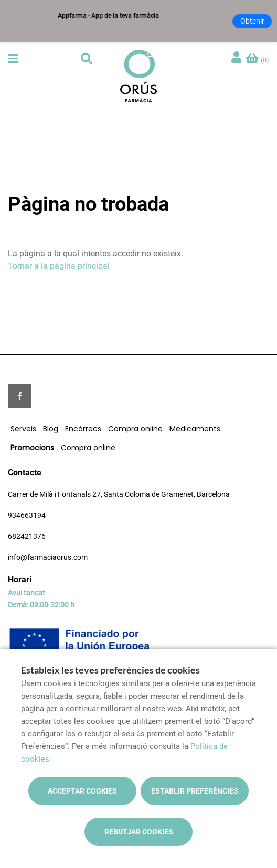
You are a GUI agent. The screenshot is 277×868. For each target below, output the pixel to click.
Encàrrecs (83, 429)
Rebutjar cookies (139, 832)
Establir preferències (195, 791)
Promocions (32, 448)
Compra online (135, 429)
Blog (51, 429)
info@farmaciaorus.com (48, 557)
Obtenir (252, 21)
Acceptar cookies (82, 791)
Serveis (23, 429)
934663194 (27, 515)
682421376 (27, 536)
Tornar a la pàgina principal (59, 266)
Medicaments (195, 429)
